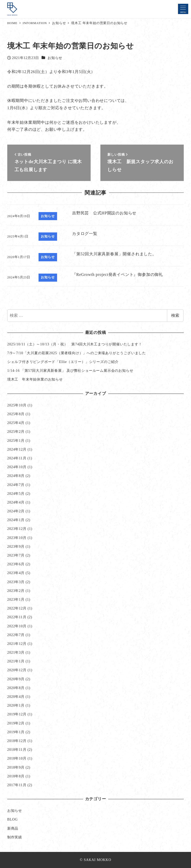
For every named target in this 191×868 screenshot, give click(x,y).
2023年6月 (16, 564)
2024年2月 (16, 511)
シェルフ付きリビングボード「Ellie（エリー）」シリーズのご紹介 (63, 362)
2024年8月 (16, 476)
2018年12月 (17, 741)
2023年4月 (16, 573)
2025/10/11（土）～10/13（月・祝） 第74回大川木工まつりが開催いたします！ (75, 344)
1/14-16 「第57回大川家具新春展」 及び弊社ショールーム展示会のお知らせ (70, 370)
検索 (175, 315)
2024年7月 (16, 485)
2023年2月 (16, 591)
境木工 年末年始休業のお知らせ (35, 379)
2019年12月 (17, 714)
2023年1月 (16, 599)
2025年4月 (16, 423)
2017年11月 (17, 785)
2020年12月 (17, 670)
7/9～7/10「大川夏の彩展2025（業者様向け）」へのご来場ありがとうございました (77, 353)
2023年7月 (16, 555)
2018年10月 (17, 758)
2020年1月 (16, 705)
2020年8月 (16, 688)
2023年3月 (16, 582)
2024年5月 (16, 493)
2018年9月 (16, 767)
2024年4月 (16, 502)
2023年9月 (16, 546)
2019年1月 (16, 732)
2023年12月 (17, 529)
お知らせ (55, 58)
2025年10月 (17, 405)
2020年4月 (16, 697)
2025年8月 (16, 414)
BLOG (13, 819)
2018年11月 (17, 750)
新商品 (13, 828)
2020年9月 (16, 679)
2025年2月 (16, 431)
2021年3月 (16, 652)
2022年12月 (17, 608)
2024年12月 (17, 449)
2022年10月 (17, 626)
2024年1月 (16, 520)
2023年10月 (17, 538)
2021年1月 (16, 661)
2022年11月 (17, 617)
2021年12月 (17, 644)
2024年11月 (17, 458)
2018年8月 (16, 776)
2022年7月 (16, 635)
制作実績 (15, 837)
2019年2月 (16, 723)
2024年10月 (17, 467)
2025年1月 (16, 441)
